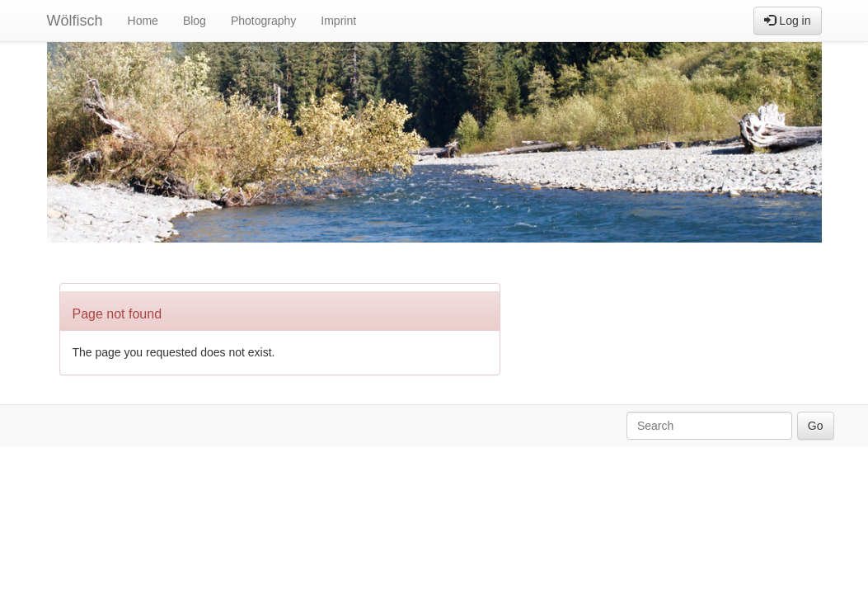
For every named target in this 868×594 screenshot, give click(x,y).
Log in (787, 21)
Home (143, 21)
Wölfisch (75, 21)
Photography (263, 21)
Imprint (338, 21)
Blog (195, 21)
